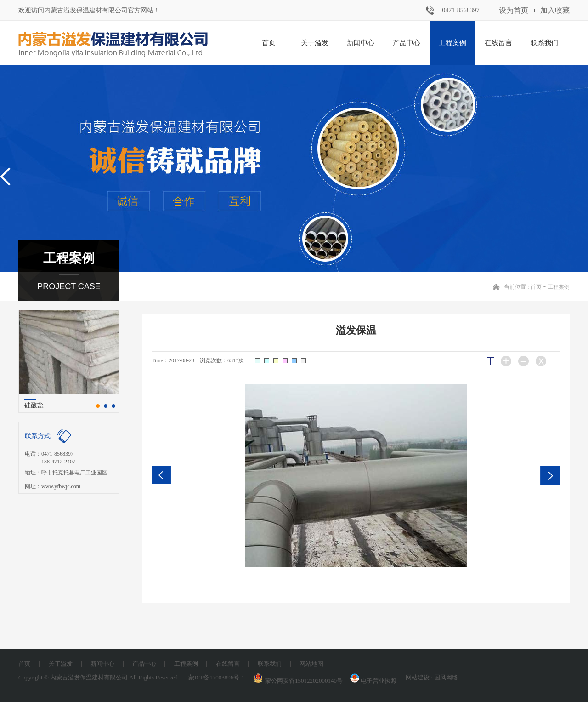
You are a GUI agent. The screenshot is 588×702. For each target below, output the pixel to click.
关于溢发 (315, 43)
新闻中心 (361, 43)
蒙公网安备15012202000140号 (304, 681)
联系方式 (38, 436)
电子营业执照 (373, 681)
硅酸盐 (34, 405)
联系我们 (544, 43)
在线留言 (498, 43)
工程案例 (452, 43)
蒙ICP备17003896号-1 (216, 677)
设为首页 (514, 10)
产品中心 (407, 43)
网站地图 (311, 664)
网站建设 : (420, 677)
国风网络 (446, 677)
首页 (269, 43)
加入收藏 (555, 10)
